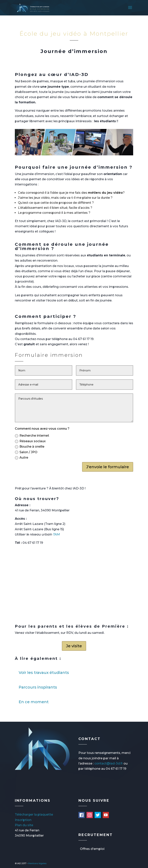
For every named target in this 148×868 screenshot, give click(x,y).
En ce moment (34, 702)
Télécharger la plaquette (34, 815)
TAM (56, 534)
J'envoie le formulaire (108, 467)
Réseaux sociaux (30, 441)
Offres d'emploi (92, 849)
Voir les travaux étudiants (44, 673)
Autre (21, 458)
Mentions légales (37, 863)
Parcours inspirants (38, 687)
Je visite (74, 646)
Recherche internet (32, 436)
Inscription (23, 820)
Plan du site (24, 825)
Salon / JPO (26, 452)
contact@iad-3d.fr (109, 763)
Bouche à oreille (30, 447)
